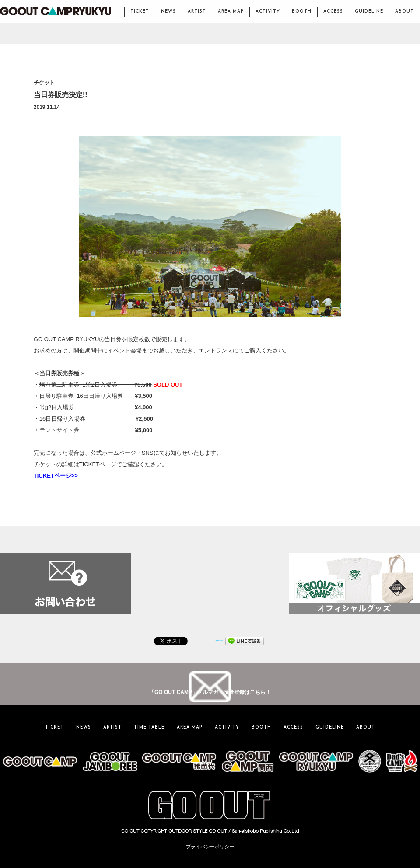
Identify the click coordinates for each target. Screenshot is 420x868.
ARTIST (197, 12)
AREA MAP (231, 12)
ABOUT (404, 12)
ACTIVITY (268, 12)
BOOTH (302, 12)
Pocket (219, 640)
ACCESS (333, 12)
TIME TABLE (149, 727)
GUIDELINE (369, 12)
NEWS (168, 12)
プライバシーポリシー (210, 847)
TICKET (140, 12)
